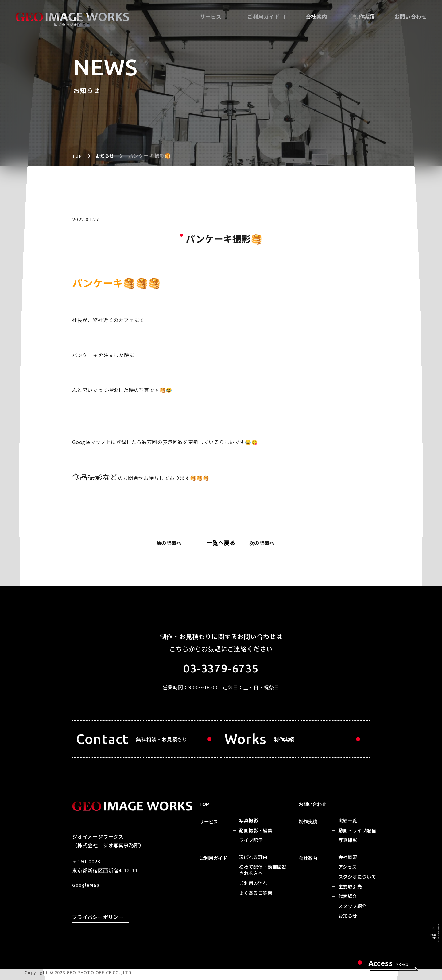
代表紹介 (348, 909)
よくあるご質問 (256, 905)
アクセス (348, 879)
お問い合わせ (411, 16)
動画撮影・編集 (256, 843)
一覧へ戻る (221, 542)
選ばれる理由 (253, 869)
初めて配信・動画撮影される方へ (263, 882)
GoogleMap (87, 898)
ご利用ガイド (264, 16)
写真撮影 (249, 833)
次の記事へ (263, 544)
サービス (211, 16)
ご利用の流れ (253, 896)
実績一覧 (348, 833)
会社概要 (348, 869)
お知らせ (107, 155)
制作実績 (364, 16)
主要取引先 (350, 899)
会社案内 (316, 16)
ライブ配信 (251, 853)
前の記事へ (177, 544)
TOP (77, 155)
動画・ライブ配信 (357, 843)
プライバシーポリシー (98, 929)
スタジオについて (357, 889)
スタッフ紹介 (352, 919)
